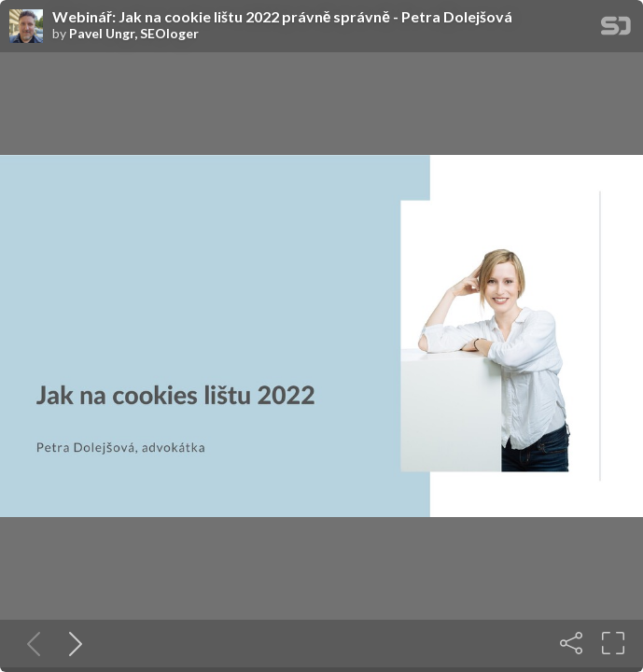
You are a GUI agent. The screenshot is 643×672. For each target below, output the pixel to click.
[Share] (571, 643)
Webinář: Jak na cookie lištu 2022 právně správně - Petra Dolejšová (282, 17)
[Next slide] (72, 643)
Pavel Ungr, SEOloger (134, 34)
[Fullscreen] (613, 643)
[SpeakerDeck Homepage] (616, 29)
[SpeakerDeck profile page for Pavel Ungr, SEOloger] (26, 27)
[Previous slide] (30, 643)
